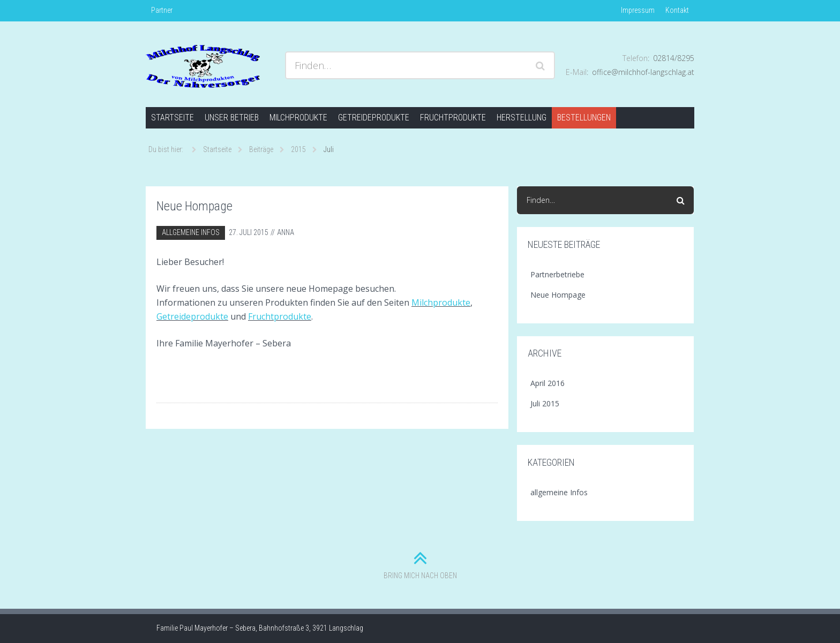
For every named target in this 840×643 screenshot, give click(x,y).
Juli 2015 (545, 403)
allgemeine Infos (191, 232)
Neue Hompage (194, 206)
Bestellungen (584, 118)
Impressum (638, 10)
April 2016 (547, 383)
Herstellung (522, 118)
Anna (286, 232)
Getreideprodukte (374, 118)
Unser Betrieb (232, 118)
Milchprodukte (298, 118)
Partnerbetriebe (557, 274)
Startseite (172, 118)
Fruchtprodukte (453, 118)
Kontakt (677, 10)
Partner (162, 10)
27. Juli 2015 (249, 232)
